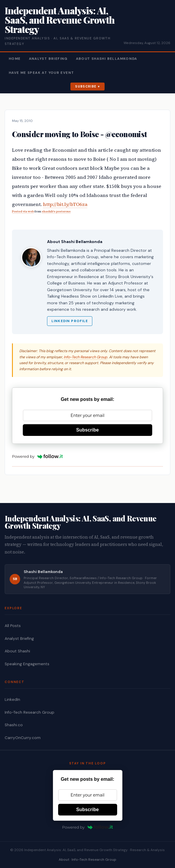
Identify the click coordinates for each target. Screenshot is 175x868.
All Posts (13, 626)
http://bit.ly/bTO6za (65, 204)
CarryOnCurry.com (23, 738)
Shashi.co (14, 725)
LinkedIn (12, 700)
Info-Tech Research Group (85, 357)
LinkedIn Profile (70, 321)
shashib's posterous (56, 211)
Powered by (37, 456)
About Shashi (17, 651)
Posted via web (23, 211)
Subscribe (86, 86)
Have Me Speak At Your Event (41, 73)
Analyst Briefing (48, 59)
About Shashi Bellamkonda (107, 59)
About (64, 860)
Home (15, 59)
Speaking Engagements (27, 664)
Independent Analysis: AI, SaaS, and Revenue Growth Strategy (60, 20)
